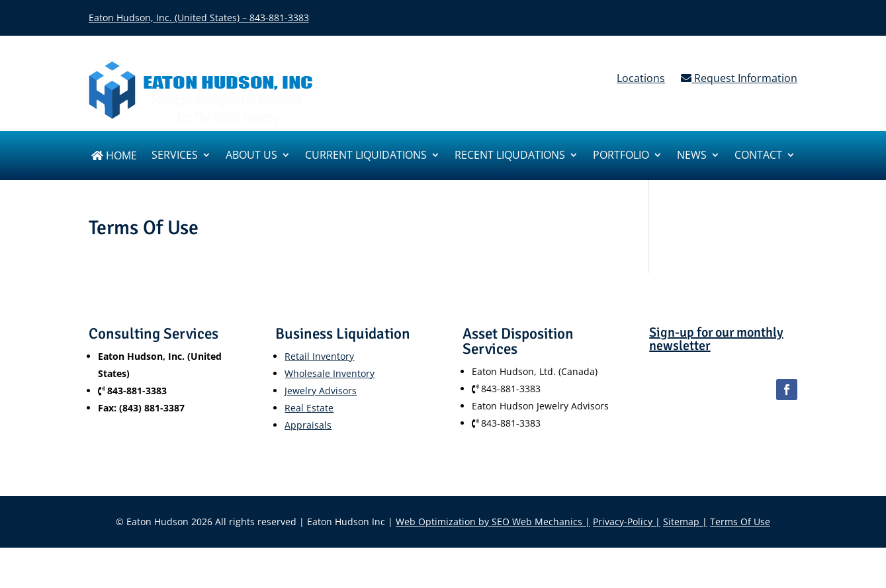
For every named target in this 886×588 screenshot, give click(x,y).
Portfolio (621, 156)
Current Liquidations (366, 156)
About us (251, 156)
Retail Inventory (319, 356)
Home (114, 156)
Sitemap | (685, 522)
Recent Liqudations (510, 156)
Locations (641, 78)
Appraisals (308, 425)
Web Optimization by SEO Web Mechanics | (493, 522)
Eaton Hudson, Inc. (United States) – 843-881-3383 (199, 18)
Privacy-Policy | (627, 522)
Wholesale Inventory (330, 373)
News (692, 156)
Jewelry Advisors (321, 391)
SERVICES (175, 156)
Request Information (739, 78)
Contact (758, 156)
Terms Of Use (740, 522)
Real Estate (309, 408)
